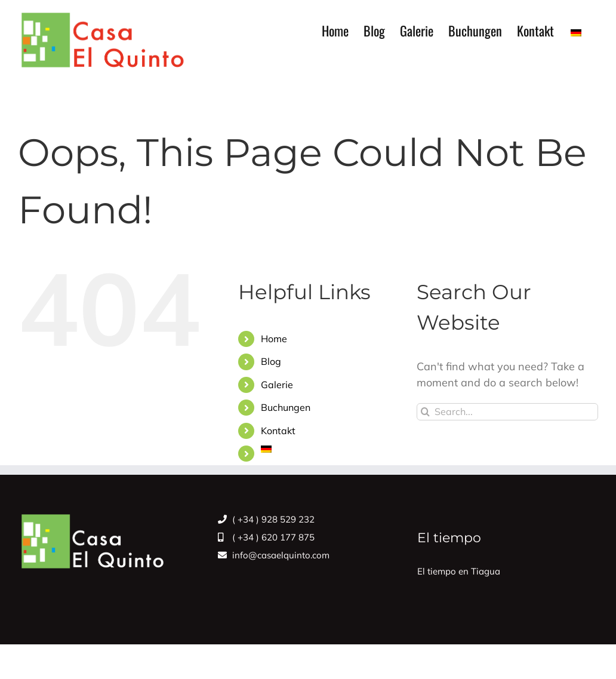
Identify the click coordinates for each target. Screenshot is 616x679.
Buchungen (286, 407)
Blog (271, 361)
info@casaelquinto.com (274, 555)
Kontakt (278, 431)
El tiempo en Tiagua (459, 571)
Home (274, 339)
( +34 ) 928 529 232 (266, 519)
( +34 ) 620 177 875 (266, 537)
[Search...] (507, 412)
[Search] (425, 412)
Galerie (277, 385)
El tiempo (449, 538)
